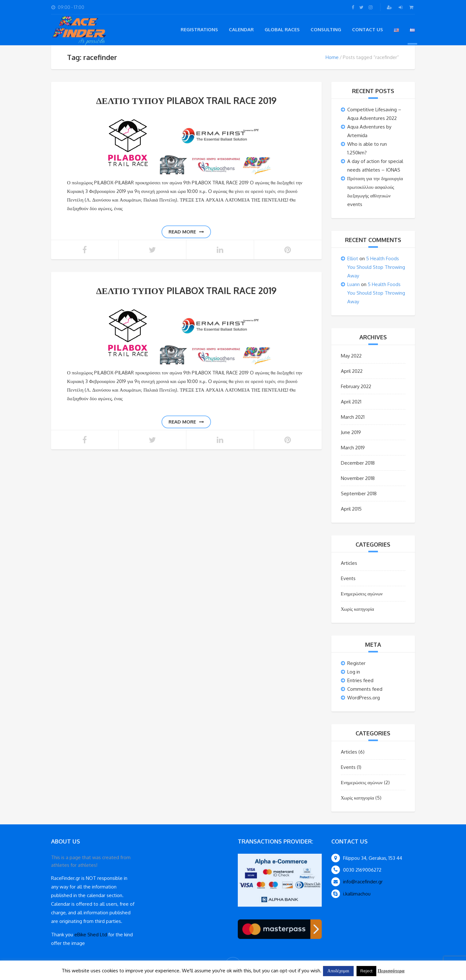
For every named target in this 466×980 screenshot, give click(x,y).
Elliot (353, 258)
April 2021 (351, 402)
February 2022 (356, 386)
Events (348, 578)
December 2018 (358, 463)
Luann (353, 284)
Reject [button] (366, 971)
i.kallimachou (357, 894)
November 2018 (358, 478)
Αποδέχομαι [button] (338, 971)
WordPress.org (364, 698)
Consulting (326, 29)
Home (332, 57)
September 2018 (359, 494)
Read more (186, 232)
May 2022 (351, 356)
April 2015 (351, 509)
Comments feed (365, 689)
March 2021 (353, 417)
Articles (349, 563)
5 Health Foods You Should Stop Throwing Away (376, 267)
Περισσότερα (391, 971)
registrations (199, 29)
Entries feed (360, 680)
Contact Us (368, 29)
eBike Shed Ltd (91, 935)
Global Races (282, 29)
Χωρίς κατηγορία (357, 609)
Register (356, 663)
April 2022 (352, 371)
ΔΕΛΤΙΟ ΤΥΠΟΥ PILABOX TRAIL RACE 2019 (186, 100)
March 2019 (353, 448)
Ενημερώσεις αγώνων (362, 594)
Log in (354, 672)
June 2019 (351, 432)
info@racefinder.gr (363, 882)
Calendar (241, 29)
